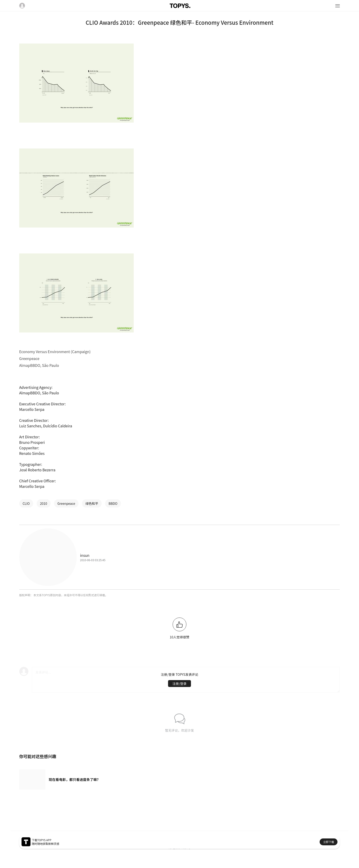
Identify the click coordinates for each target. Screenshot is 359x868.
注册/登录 (179, 684)
